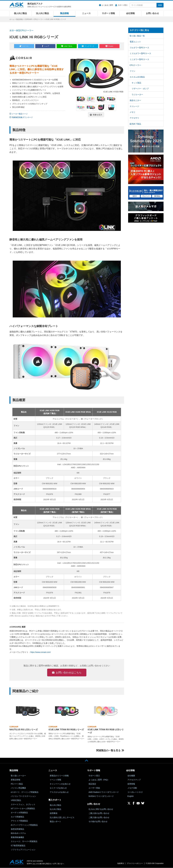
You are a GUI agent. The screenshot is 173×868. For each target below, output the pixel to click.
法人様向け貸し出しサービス (62, 817)
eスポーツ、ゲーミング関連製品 (25, 792)
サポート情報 (108, 13)
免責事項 (121, 863)
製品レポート (55, 821)
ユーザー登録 (94, 788)
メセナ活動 (132, 788)
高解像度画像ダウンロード (22, 117)
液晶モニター (135, 100)
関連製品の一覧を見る (108, 750)
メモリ (132, 112)
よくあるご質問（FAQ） (99, 780)
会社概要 (131, 776)
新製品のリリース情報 (59, 776)
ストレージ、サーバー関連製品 (24, 841)
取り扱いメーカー (18, 776)
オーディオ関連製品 (19, 813)
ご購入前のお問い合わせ (99, 813)
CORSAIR (28, 19)
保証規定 (92, 784)
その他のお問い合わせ (98, 821)
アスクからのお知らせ (59, 792)
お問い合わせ (152, 13)
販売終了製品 (135, 124)
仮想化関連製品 (17, 829)
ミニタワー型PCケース (139, 59)
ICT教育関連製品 (18, 846)
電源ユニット (135, 42)
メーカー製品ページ (20, 113)
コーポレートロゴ (135, 792)
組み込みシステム (18, 833)
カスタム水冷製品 (137, 77)
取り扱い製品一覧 (137, 36)
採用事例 (54, 813)
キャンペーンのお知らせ (60, 784)
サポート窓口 (123, 5)
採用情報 (131, 784)
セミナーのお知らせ (58, 788)
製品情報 (64, 13)
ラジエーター (137, 95)
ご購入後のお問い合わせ (99, 817)
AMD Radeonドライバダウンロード (104, 792)
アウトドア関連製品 (19, 821)
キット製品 (136, 83)
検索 (160, 5)
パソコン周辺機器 (18, 788)
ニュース (86, 13)
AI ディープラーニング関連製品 (24, 825)
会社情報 (130, 13)
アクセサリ (134, 118)
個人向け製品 (20, 13)
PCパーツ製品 (17, 784)
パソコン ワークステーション (23, 796)
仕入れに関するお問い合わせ (101, 809)
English (131, 796)
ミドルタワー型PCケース (140, 53)
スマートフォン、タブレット (23, 804)
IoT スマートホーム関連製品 (23, 808)
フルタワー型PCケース (139, 48)
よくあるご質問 (107, 5)
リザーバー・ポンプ (140, 89)
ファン (132, 71)
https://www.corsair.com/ (40, 652)
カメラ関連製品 (17, 817)
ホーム (12, 19)
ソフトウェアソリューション (23, 850)
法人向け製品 (42, 13)
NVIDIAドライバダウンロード (101, 796)
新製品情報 (16, 780)
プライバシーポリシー (135, 863)
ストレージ (134, 106)
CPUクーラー (39, 19)
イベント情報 (55, 780)
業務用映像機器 (17, 837)
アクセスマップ (134, 780)
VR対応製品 (16, 800)
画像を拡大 (97, 114)
